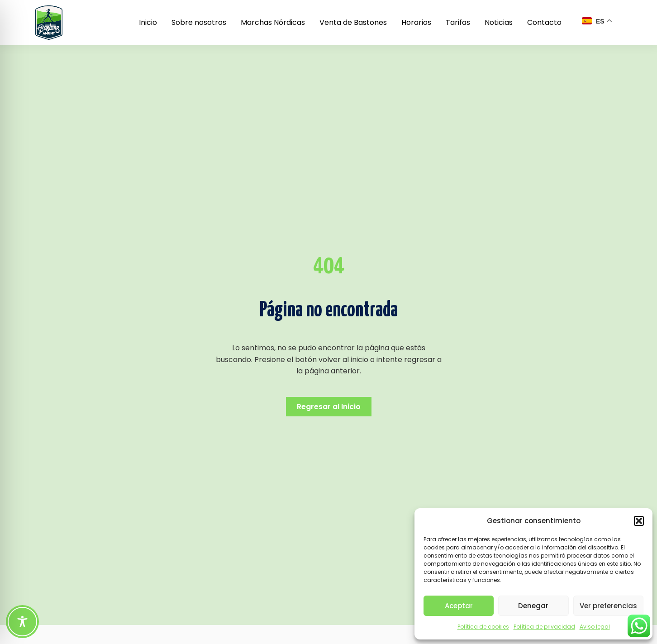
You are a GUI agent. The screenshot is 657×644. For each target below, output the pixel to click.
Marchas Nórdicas (273, 22)
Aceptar (459, 606)
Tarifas (458, 22)
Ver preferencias (608, 606)
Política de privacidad (544, 627)
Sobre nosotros (199, 22)
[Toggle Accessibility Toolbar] (22, 622)
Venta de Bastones (353, 22)
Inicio (148, 22)
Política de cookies (483, 627)
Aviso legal (595, 627)
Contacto (544, 22)
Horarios (416, 22)
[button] (639, 521)
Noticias (499, 22)
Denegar (533, 606)
